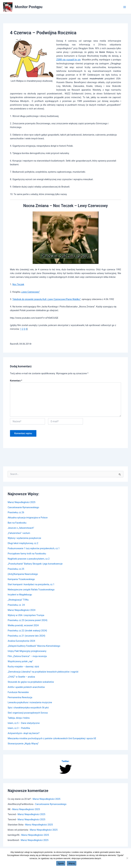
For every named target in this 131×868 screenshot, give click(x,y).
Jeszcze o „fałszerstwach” (21, 528)
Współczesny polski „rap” (20, 661)
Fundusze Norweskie (18, 692)
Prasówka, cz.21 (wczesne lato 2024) (26, 636)
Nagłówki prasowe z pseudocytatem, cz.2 (29, 559)
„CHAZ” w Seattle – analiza (21, 677)
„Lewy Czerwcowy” (30, 292)
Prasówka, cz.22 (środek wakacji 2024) (27, 631)
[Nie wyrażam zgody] (127, 858)
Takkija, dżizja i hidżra (19, 718)
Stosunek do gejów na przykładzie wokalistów (31, 682)
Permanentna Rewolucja (20, 697)
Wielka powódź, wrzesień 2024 (23, 625)
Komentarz (16, 381)
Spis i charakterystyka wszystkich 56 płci (28, 708)
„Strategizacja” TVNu (18, 600)
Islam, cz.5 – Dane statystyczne (24, 723)
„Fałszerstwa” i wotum (19, 533)
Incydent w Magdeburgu (20, 595)
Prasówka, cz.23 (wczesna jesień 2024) (27, 620)
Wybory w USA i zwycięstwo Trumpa (26, 615)
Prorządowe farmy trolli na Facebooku (27, 554)
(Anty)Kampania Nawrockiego (23, 574)
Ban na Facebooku (17, 523)
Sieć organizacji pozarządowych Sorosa (28, 713)
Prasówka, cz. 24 (16, 605)
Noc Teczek (18, 284)
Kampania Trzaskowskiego (21, 579)
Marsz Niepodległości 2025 (21, 502)
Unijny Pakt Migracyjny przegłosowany (27, 651)
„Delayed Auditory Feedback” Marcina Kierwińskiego (34, 646)
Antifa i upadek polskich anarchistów (26, 687)
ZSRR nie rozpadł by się (68, 60)
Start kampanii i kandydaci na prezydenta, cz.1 (31, 584)
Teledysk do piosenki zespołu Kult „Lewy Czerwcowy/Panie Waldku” (46, 299)
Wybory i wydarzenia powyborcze (24, 538)
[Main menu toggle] (125, 7)
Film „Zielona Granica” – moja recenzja (27, 656)
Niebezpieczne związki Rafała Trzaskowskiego (31, 590)
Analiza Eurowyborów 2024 (21, 641)
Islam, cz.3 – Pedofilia (19, 728)
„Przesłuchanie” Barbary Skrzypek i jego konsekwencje (35, 564)
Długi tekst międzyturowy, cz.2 (23, 543)
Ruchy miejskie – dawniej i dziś (23, 667)
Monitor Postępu (29, 7)
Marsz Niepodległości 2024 (21, 610)
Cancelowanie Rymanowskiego (23, 507)
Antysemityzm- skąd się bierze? (23, 733)
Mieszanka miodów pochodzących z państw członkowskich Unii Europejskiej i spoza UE (52, 738)
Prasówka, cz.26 (16, 512)
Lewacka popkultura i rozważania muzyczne (30, 702)
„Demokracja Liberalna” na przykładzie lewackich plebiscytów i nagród (43, 672)
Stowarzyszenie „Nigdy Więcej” (23, 744)
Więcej (72, 863)
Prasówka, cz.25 (16, 569)
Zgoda (61, 863)
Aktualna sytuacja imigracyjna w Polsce (28, 518)
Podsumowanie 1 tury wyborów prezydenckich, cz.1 (34, 548)
